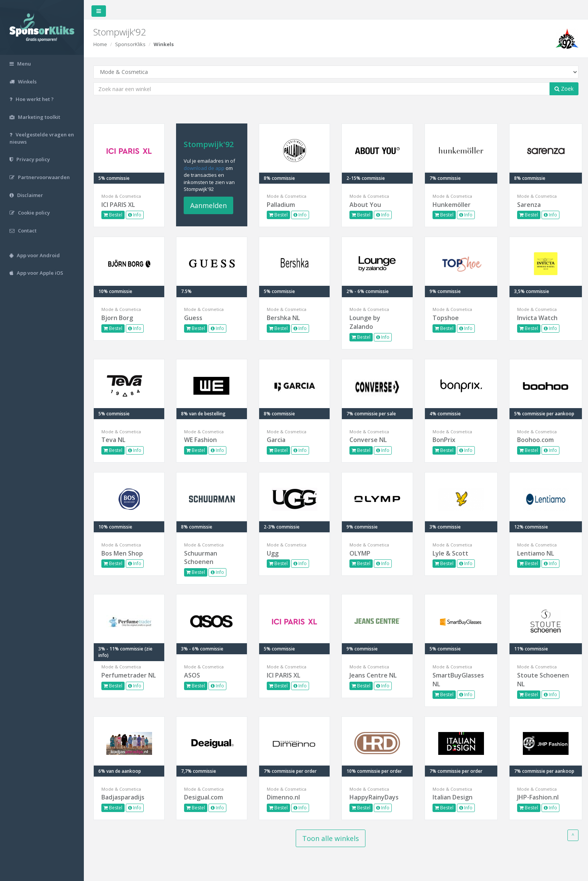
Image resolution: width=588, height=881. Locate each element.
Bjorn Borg (117, 318)
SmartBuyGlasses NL (458, 680)
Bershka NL (283, 318)
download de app (204, 168)
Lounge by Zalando (365, 322)
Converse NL (368, 440)
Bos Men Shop (122, 553)
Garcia (276, 440)
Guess (193, 318)
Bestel (113, 215)
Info (135, 215)
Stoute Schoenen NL (543, 680)
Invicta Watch (537, 318)
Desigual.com (203, 797)
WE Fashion (200, 440)
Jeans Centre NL (373, 675)
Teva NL (113, 440)
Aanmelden (208, 205)
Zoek (564, 89)
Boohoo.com (535, 440)
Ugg (273, 553)
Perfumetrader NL (129, 675)
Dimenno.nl (283, 797)
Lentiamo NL (536, 553)
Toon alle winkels (331, 838)
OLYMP (360, 553)
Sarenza (529, 205)
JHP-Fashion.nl (538, 797)
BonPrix (444, 440)
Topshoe (446, 318)
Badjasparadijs (123, 797)
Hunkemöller (452, 205)
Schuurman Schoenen (201, 558)
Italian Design (453, 797)
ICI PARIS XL (118, 205)
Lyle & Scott (450, 553)
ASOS (192, 675)
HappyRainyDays (374, 797)
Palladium (281, 205)
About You (365, 205)
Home (100, 44)
